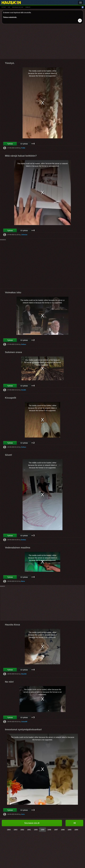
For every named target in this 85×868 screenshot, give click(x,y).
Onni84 (23, 390)
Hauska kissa (12, 625)
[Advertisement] (42, 42)
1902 (22, 830)
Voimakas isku (13, 292)
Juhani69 (24, 722)
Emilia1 (23, 540)
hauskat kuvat (18, 7)
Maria (23, 581)
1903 (16, 830)
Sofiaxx (24, 344)
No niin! (9, 682)
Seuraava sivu (32, 823)
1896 (63, 830)
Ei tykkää (24, 144)
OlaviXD (24, 674)
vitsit (4, 7)
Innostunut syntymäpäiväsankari (23, 729)
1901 (29, 830)
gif (9, 7)
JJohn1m (24, 235)
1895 (69, 830)
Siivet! (8, 455)
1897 (56, 830)
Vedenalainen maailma (18, 548)
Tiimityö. (10, 63)
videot (28, 7)
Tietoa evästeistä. (10, 17)
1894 (76, 830)
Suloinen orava (13, 352)
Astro (23, 814)
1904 (9, 830)
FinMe (23, 148)
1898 (49, 830)
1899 (42, 830)
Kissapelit (11, 398)
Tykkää (10, 144)
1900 (36, 830)
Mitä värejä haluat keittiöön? (21, 156)
